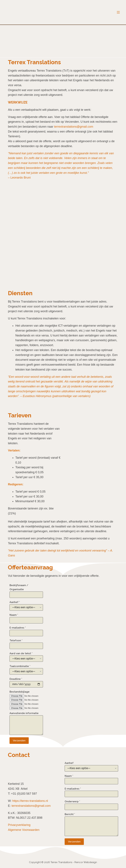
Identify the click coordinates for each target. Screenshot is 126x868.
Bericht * (91, 824)
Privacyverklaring (19, 825)
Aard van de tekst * (26, 656)
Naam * (26, 618)
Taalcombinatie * (26, 669)
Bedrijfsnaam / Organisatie (26, 590)
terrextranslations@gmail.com (74, 127)
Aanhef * (26, 605)
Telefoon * (26, 643)
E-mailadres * (26, 630)
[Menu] (118, 12)
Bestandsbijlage (26, 700)
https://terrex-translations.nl (30, 801)
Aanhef (91, 766)
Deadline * (26, 682)
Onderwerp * (91, 804)
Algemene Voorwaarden (24, 830)
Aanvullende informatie (26, 723)
